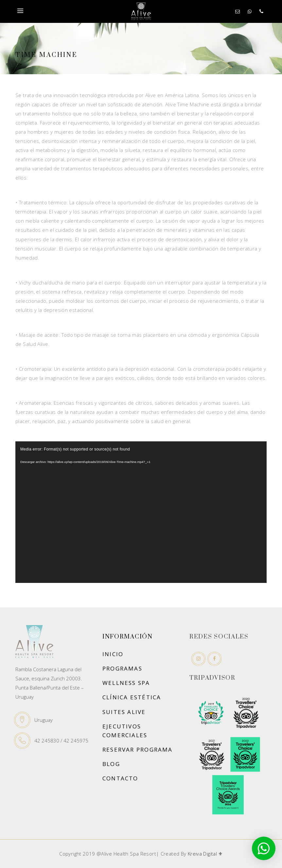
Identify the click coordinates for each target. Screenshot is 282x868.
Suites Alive (124, 712)
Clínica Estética (132, 697)
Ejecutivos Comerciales (125, 731)
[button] (264, 848)
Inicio (113, 654)
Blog (111, 764)
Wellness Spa (126, 683)
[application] (141, 512)
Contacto (120, 778)
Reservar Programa (138, 749)
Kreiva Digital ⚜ (205, 854)
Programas (122, 668)
